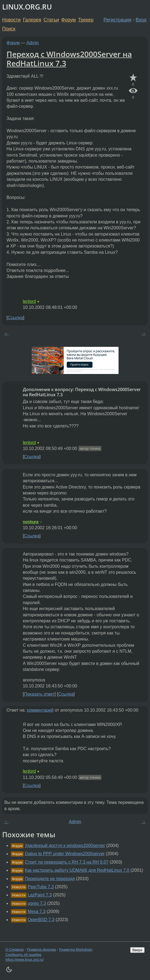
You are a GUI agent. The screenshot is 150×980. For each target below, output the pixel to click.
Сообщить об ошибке (23, 955)
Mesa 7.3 (37, 911)
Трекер (86, 20)
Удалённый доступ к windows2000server (65, 846)
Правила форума (42, 949)
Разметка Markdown (76, 949)
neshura (31, 522)
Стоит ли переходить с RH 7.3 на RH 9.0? (66, 862)
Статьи (51, 20)
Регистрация (118, 20)
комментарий (40, 710)
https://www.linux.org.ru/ (25, 960)
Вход (141, 20)
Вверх (137, 950)
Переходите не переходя (50, 879)
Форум (68, 20)
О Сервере (15, 949)
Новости (11, 20)
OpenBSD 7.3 (41, 920)
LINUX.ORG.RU (27, 7)
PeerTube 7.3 (41, 887)
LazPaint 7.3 (40, 895)
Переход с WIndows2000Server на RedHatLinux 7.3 (69, 59)
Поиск (9, 29)
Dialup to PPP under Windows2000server (65, 854)
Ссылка (15, 318)
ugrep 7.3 (37, 903)
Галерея (32, 20)
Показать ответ (39, 694)
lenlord (29, 301)
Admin (33, 43)
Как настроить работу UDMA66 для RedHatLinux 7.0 (77, 870)
